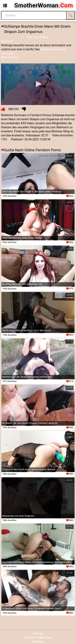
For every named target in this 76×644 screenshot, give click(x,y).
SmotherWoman (44, 5)
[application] (38, 84)
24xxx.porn (8, 53)
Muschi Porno (10, 57)
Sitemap (38, 633)
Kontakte (38, 642)
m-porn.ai (7, 41)
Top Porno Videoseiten (38, 638)
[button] (38, 84)
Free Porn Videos (38, 37)
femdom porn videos (53, 49)
